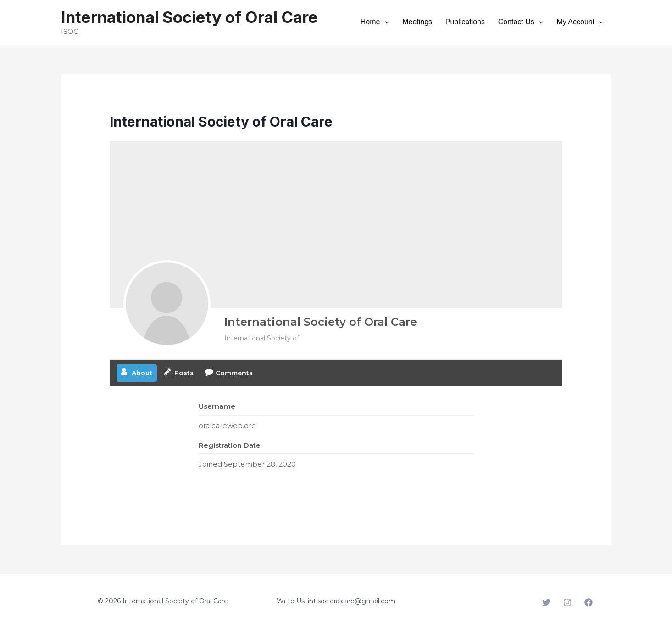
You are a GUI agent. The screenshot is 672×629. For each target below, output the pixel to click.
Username (217, 406)
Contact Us (532, 22)
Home (417, 22)
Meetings (453, 22)
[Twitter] (546, 602)
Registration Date (230, 445)
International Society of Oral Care (189, 17)
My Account (581, 22)
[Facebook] (589, 602)
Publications (491, 22)
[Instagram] (567, 602)
